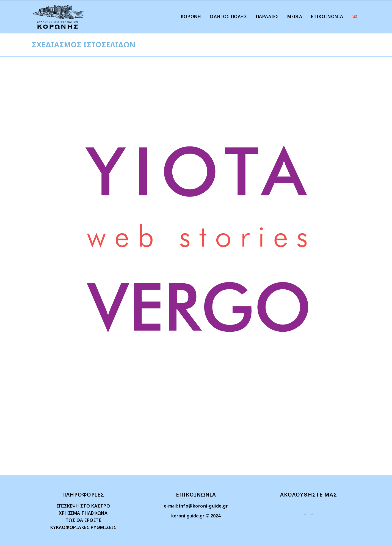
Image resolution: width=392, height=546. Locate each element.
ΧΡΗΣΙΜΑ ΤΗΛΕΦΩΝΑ (83, 513)
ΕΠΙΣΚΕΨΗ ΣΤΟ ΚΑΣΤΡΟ (83, 506)
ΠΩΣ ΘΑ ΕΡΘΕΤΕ (83, 520)
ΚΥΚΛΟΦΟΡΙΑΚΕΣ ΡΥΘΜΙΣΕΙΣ (83, 527)
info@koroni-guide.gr (203, 506)
